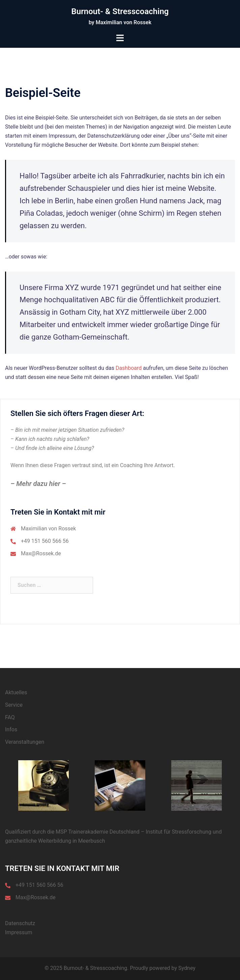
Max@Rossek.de (41, 553)
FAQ (10, 717)
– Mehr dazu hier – (38, 484)
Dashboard (129, 368)
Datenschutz (20, 923)
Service (14, 705)
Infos (11, 729)
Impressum (19, 932)
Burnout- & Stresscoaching (120, 11)
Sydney (187, 968)
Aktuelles (16, 692)
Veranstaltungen (25, 742)
